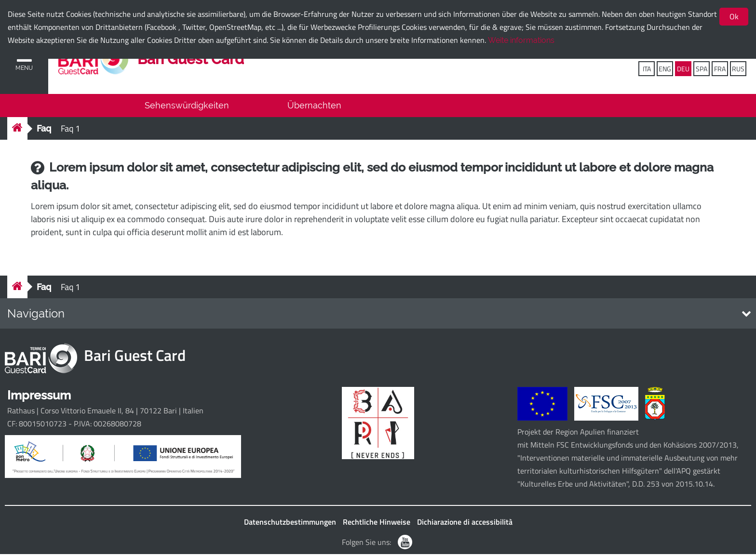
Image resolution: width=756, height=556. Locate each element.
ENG (665, 69)
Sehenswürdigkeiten (187, 107)
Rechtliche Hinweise (377, 524)
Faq (44, 130)
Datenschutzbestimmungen (290, 524)
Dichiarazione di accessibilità (465, 524)
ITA (647, 69)
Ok (734, 16)
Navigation (36, 315)
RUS (738, 69)
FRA (720, 69)
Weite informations (521, 40)
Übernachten (314, 107)
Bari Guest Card (193, 60)
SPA (702, 69)
